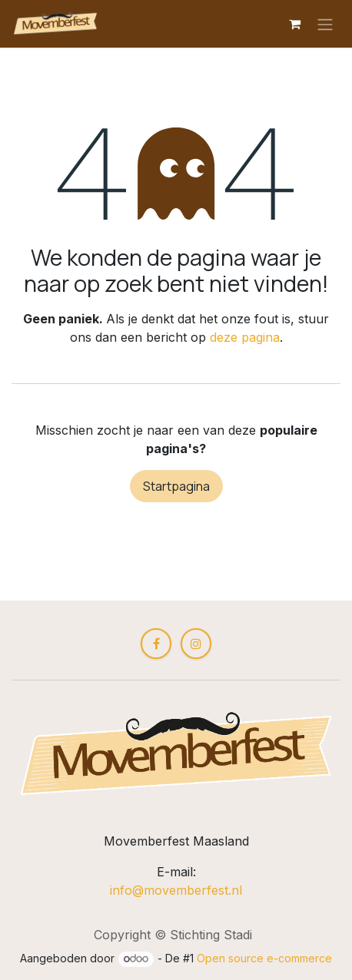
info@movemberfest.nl (176, 890)
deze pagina (245, 337)
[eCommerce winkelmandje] (294, 24)
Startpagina (176, 486)
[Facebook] (156, 644)
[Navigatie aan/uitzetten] (325, 24)
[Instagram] (196, 644)
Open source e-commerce (264, 958)
